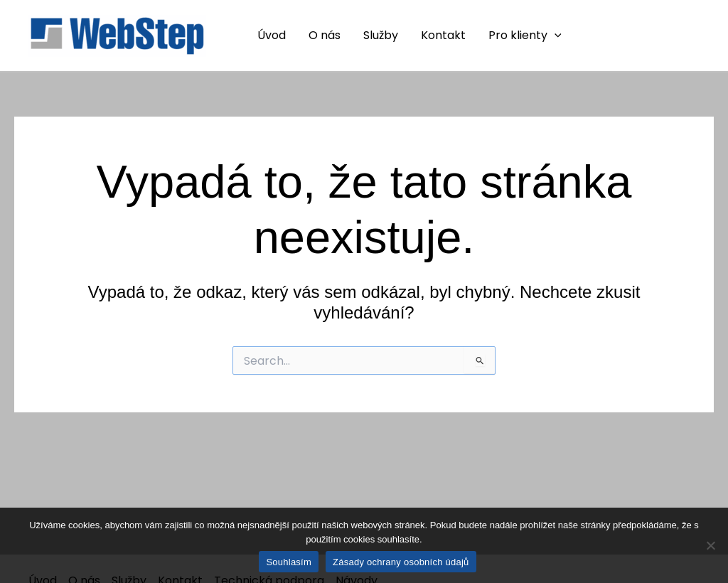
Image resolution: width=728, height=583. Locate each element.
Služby (381, 35)
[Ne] (710, 545)
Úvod (272, 35)
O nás (325, 35)
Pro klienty (525, 36)
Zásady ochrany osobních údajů (401, 562)
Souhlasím (289, 562)
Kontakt (443, 35)
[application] (555, 36)
